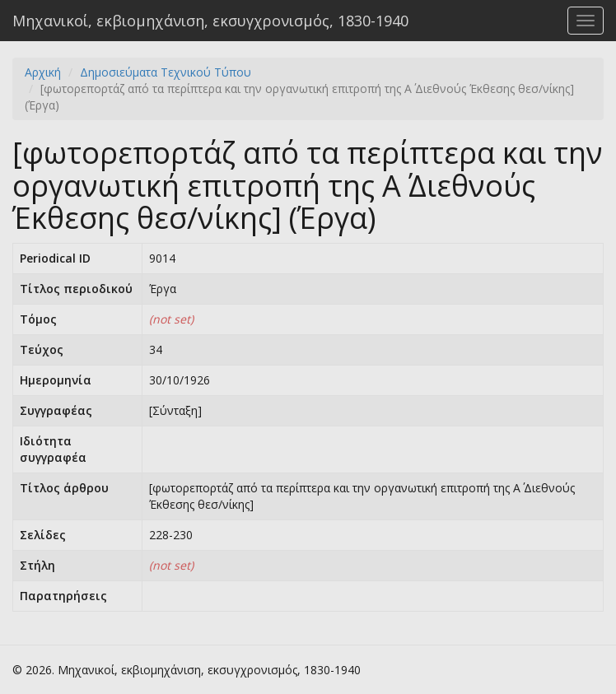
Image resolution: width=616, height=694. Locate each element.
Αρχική (43, 72)
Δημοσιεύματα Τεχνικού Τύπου (166, 72)
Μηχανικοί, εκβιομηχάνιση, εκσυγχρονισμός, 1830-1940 (210, 21)
